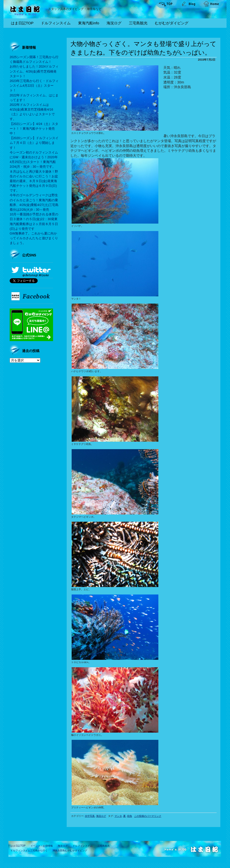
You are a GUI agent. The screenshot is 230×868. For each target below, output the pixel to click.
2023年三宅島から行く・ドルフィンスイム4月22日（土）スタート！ (34, 86)
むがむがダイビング (172, 23)
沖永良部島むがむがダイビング (70, 850)
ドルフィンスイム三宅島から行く (29, 850)
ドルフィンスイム (56, 23)
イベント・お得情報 (42, 846)
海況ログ (114, 23)
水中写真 (90, 816)
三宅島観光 (138, 23)
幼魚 (130, 816)
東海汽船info (89, 23)
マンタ (118, 816)
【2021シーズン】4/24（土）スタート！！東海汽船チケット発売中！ (34, 129)
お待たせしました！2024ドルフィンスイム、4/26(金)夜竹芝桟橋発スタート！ (34, 71)
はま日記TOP (22, 23)
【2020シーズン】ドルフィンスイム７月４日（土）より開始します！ (34, 143)
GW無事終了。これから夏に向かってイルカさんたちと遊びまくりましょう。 (34, 238)
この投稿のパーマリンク (148, 816)
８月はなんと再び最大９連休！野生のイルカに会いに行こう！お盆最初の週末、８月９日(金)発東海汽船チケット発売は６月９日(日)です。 (34, 181)
